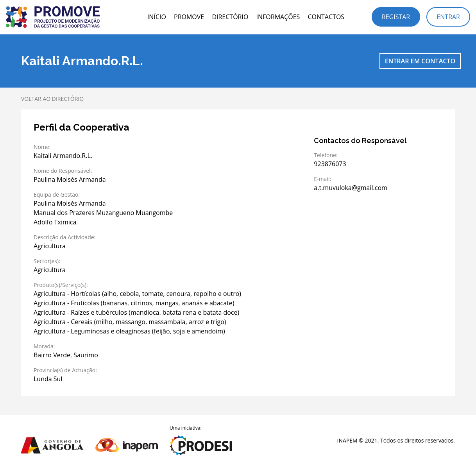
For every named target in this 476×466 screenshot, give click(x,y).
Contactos (326, 17)
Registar (396, 17)
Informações (278, 17)
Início (157, 17)
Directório (230, 17)
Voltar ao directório (52, 99)
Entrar (448, 17)
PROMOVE (189, 17)
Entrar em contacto (420, 61)
